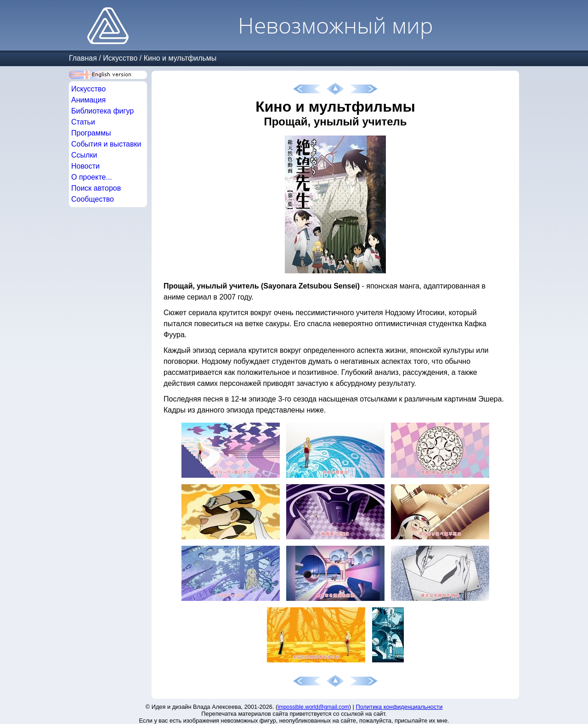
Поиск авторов (96, 188)
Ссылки (84, 155)
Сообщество (93, 199)
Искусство (120, 58)
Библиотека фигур (102, 111)
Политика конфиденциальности (399, 707)
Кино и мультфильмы (180, 58)
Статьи (83, 122)
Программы (91, 133)
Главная (83, 58)
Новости (85, 166)
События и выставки (106, 144)
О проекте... (92, 177)
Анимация (88, 100)
